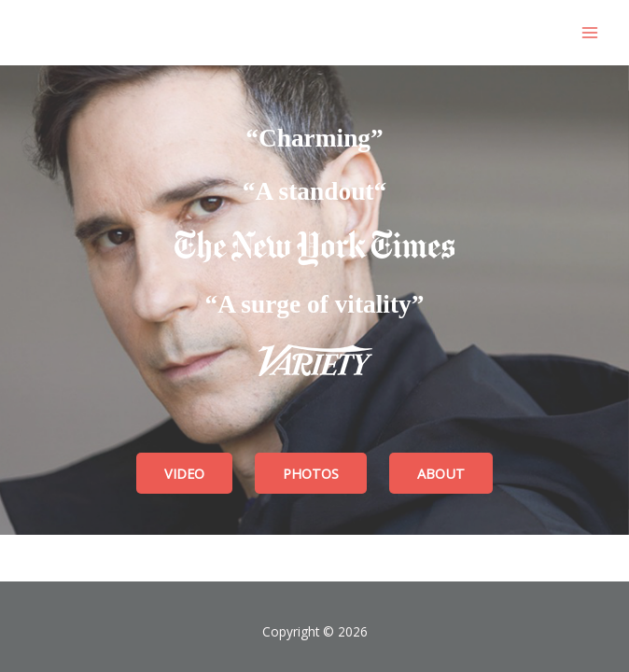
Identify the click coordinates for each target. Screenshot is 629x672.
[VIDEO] (184, 474)
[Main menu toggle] (589, 33)
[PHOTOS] (311, 474)
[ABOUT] (441, 474)
